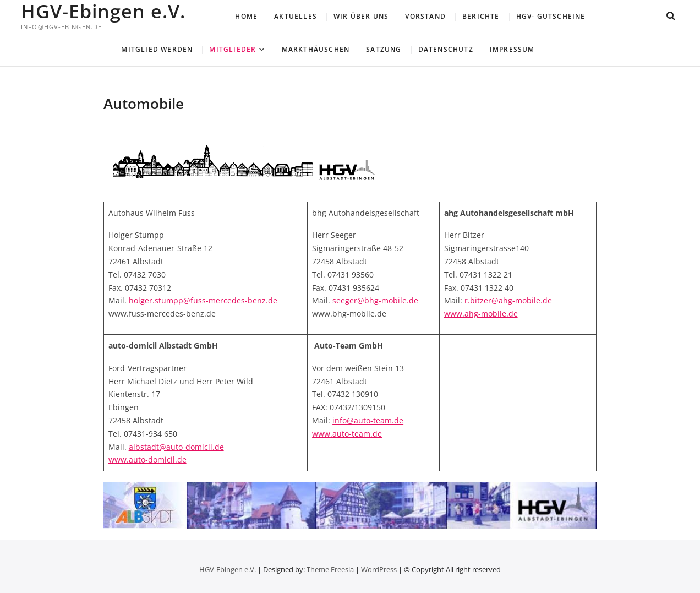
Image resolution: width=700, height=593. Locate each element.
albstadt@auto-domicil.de (176, 447)
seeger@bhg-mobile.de (375, 300)
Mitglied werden (157, 49)
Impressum (512, 49)
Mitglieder (233, 49)
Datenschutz (446, 49)
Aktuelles (296, 16)
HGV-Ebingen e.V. (103, 11)
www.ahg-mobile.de (481, 314)
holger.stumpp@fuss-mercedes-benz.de (203, 300)
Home (246, 16)
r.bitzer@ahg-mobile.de (508, 300)
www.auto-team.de (347, 434)
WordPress (379, 569)
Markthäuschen (316, 49)
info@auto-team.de (368, 420)
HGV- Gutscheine (551, 16)
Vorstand (425, 16)
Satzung (384, 49)
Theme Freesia (330, 569)
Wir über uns (361, 16)
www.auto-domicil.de (147, 459)
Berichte (481, 16)
